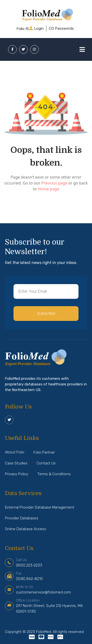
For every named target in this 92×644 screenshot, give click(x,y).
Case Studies (16, 463)
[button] (46, 314)
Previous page (55, 183)
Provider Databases (22, 518)
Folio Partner (44, 452)
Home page (48, 189)
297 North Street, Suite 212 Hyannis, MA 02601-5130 (49, 606)
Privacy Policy (17, 474)
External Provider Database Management (40, 507)
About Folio (15, 452)
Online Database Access (26, 529)
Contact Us (46, 463)
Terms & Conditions (54, 474)
